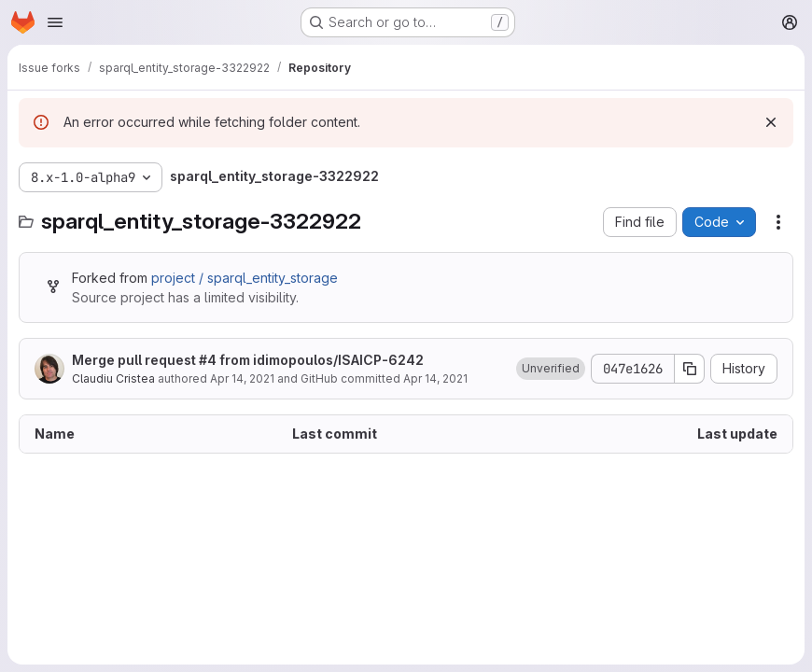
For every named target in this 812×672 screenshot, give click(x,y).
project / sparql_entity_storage (245, 278)
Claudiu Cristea (113, 378)
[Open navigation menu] (55, 22)
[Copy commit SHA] (690, 369)
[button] (551, 369)
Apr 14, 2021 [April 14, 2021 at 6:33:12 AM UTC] (242, 378)
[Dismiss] (771, 122)
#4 (208, 360)
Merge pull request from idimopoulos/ (248, 360)
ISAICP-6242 (381, 360)
